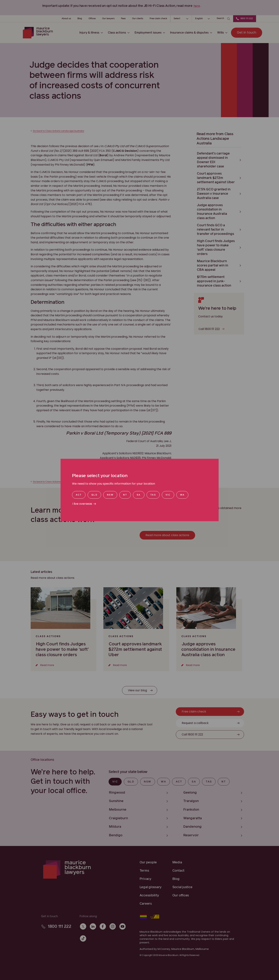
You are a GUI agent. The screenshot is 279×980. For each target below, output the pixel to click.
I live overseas (82, 504)
